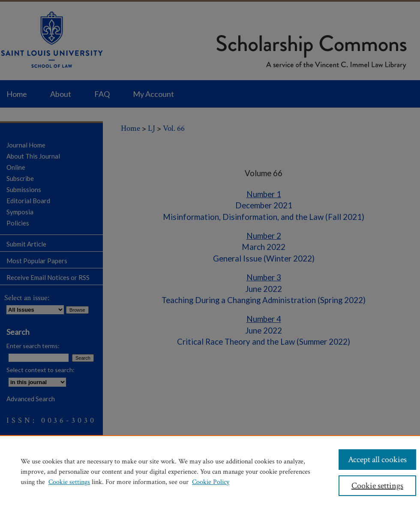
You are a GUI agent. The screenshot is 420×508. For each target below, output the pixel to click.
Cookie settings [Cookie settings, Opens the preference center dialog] (377, 486)
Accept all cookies (377, 460)
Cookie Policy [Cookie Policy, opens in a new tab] (211, 482)
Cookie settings (69, 482)
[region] (210, 472)
